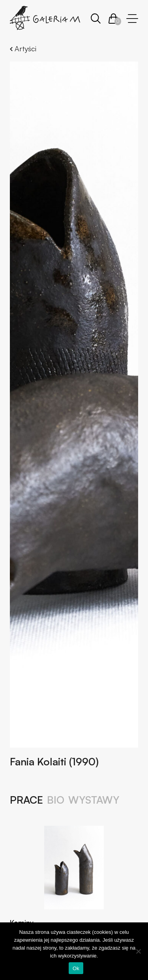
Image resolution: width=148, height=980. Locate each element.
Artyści (23, 49)
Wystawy (94, 800)
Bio (56, 800)
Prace (26, 800)
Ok (76, 968)
